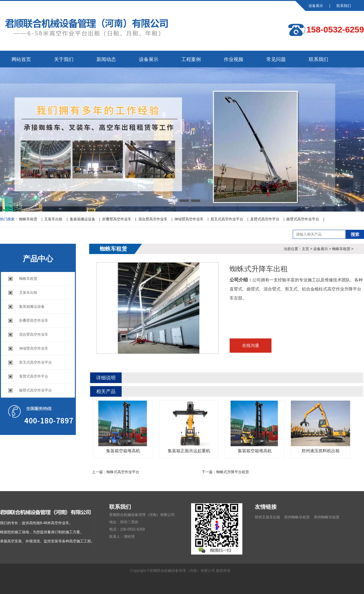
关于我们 (64, 59)
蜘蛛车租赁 (28, 219)
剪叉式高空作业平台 (227, 219)
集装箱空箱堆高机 (123, 427)
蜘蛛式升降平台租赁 (233, 472)
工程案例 (191, 59)
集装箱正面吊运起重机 (189, 427)
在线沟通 (251, 345)
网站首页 (21, 59)
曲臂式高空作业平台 (303, 219)
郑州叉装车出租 (268, 517)
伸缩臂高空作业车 (189, 219)
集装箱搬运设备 (83, 219)
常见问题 (276, 59)
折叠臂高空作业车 (117, 219)
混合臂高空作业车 (153, 219)
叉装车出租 (53, 219)
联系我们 (344, 6)
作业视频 (234, 59)
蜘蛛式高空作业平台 (123, 472)
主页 (305, 249)
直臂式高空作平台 (265, 219)
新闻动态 (106, 59)
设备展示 (316, 6)
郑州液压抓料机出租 (320, 427)
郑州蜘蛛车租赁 (327, 517)
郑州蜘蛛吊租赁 (297, 517)
